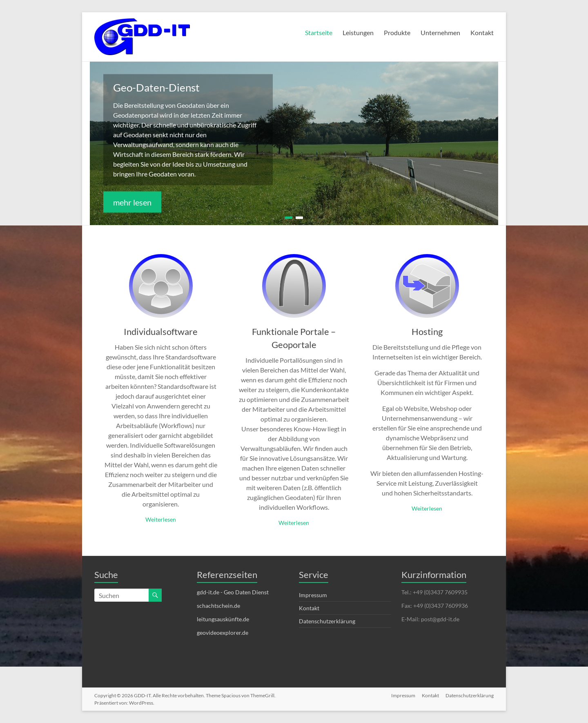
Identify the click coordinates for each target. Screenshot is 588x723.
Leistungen (358, 32)
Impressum (313, 595)
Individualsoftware (161, 331)
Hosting (427, 331)
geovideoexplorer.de (223, 633)
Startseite (319, 32)
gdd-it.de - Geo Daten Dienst (233, 592)
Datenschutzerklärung (327, 621)
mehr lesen (132, 202)
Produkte (397, 32)
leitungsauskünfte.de (223, 619)
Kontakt (482, 32)
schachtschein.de (218, 606)
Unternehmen (440, 32)
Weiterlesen (161, 519)
